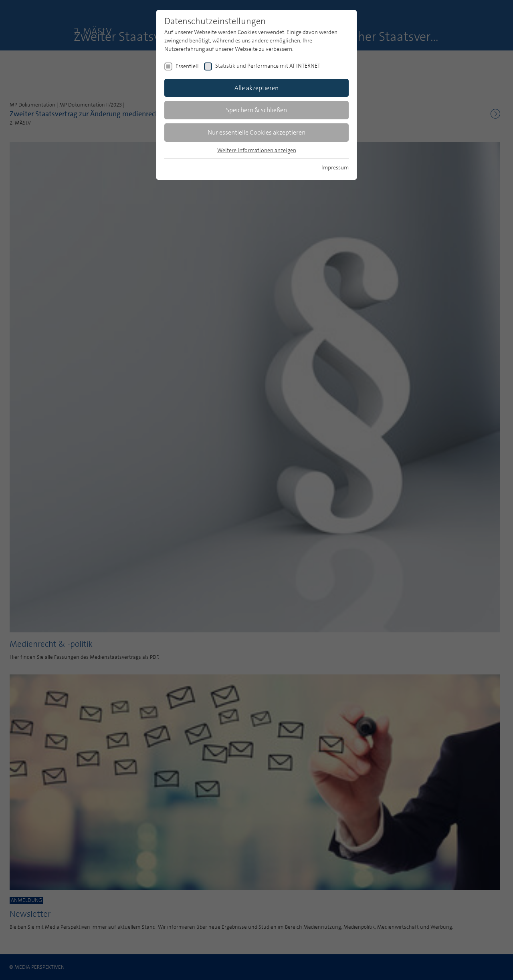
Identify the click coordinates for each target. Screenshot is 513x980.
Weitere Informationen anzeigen (257, 150)
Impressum (335, 167)
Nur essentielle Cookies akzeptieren (256, 132)
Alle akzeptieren (256, 88)
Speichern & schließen (256, 110)
